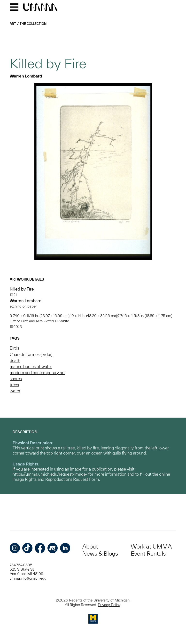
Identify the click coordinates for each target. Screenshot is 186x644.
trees (14, 385)
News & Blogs (100, 554)
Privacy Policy (109, 605)
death (15, 360)
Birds (14, 348)
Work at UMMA (151, 546)
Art (13, 24)
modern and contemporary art (37, 373)
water (15, 391)
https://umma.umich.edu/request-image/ (50, 474)
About (90, 546)
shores (16, 379)
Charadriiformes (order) (31, 354)
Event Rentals (148, 554)
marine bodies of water (31, 366)
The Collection (33, 24)
